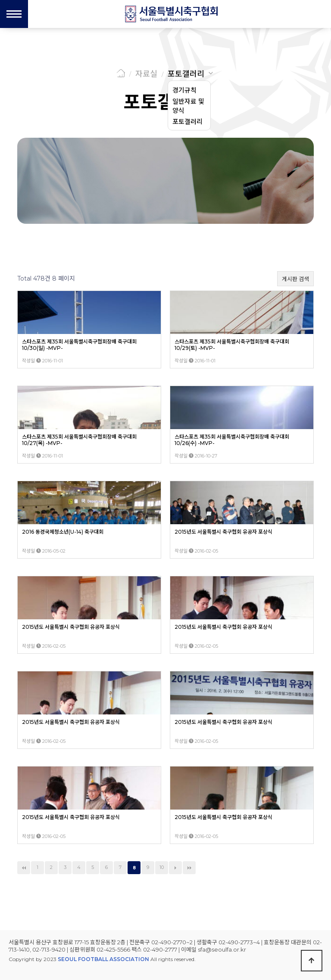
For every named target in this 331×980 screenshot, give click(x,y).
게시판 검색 (295, 279)
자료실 (146, 74)
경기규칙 (184, 90)
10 (162, 867)
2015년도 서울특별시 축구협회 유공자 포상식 (223, 532)
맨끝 (189, 868)
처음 (24, 868)
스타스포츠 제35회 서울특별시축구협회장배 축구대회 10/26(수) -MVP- (232, 440)
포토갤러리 (186, 74)
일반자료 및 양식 (188, 106)
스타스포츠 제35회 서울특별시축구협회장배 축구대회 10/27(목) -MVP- (79, 440)
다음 (175, 868)
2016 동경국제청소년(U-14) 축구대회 (63, 532)
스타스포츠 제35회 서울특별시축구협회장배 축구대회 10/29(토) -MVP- (232, 345)
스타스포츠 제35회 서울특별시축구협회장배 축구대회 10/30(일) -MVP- (79, 345)
